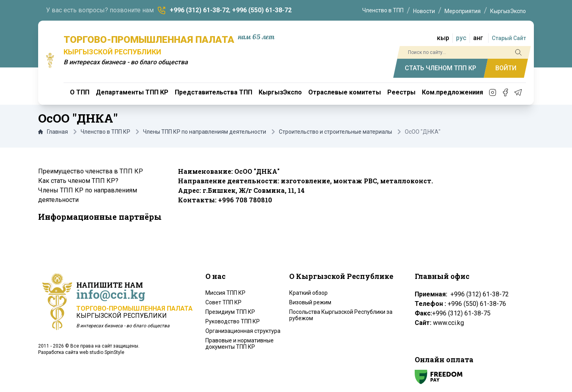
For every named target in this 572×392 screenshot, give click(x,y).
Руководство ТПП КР (233, 321)
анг (478, 38)
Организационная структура (243, 331)
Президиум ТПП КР (230, 312)
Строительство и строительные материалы (335, 132)
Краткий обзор (308, 293)
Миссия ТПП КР (225, 293)
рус (461, 38)
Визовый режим (310, 302)
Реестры (401, 92)
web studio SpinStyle (102, 352)
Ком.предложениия (452, 92)
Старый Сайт (509, 38)
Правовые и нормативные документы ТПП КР (240, 344)
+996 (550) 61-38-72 (262, 10)
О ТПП (80, 92)
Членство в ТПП (383, 10)
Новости (424, 11)
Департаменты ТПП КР (132, 92)
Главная (53, 132)
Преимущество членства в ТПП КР (91, 171)
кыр (443, 38)
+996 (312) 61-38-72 (199, 10)
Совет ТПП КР (223, 302)
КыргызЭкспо (508, 11)
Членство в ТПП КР (105, 132)
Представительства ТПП (214, 92)
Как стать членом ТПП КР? (78, 181)
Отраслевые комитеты (345, 92)
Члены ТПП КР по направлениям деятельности (205, 132)
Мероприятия (463, 11)
